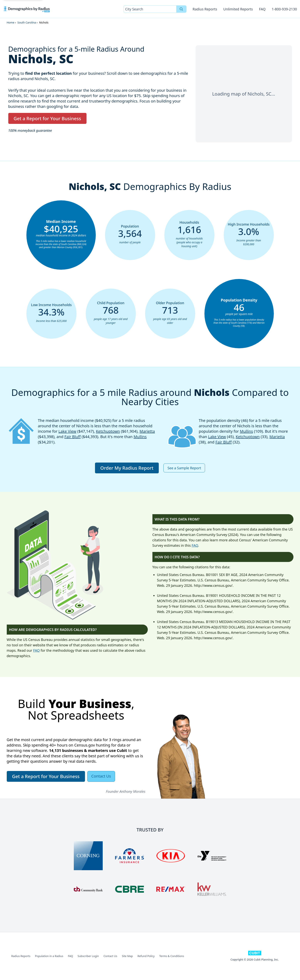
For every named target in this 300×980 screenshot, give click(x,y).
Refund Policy (146, 956)
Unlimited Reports (238, 9)
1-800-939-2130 (284, 9)
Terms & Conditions (172, 956)
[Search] (181, 9)
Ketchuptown (108, 431)
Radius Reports (205, 9)
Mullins (140, 437)
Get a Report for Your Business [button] (47, 118)
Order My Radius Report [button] (127, 468)
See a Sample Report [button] (184, 468)
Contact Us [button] (101, 776)
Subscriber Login (88, 956)
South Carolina (27, 22)
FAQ (262, 9)
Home (11, 22)
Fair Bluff (73, 437)
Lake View (67, 431)
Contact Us (110, 956)
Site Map (127, 956)
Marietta (147, 431)
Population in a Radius (49, 956)
